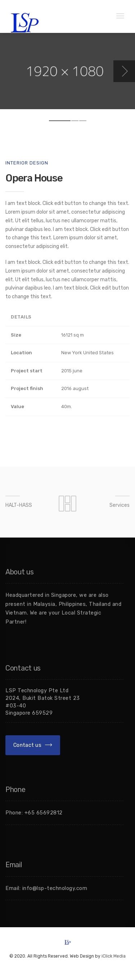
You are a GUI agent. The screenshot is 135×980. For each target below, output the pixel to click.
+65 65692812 (44, 813)
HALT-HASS (19, 505)
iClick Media (114, 956)
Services (120, 505)
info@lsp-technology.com (55, 888)
